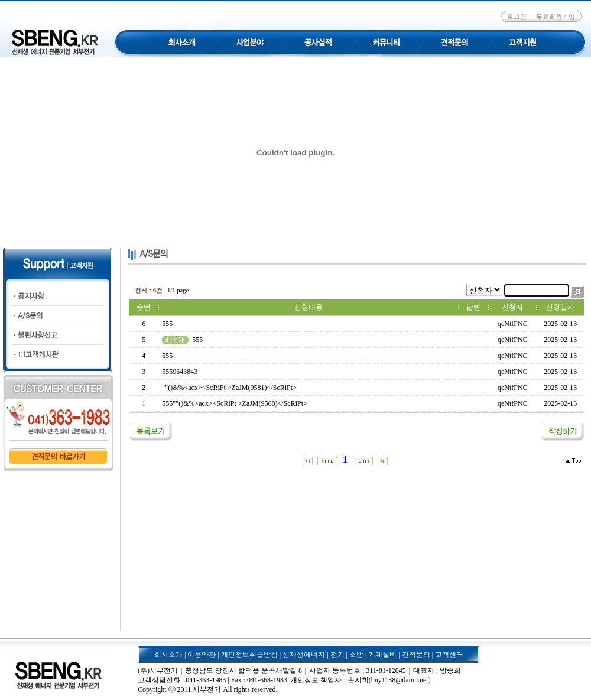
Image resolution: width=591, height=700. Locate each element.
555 (167, 324)
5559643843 (180, 372)
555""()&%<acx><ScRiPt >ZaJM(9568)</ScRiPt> (234, 403)
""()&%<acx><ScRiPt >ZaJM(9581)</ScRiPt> (229, 388)
